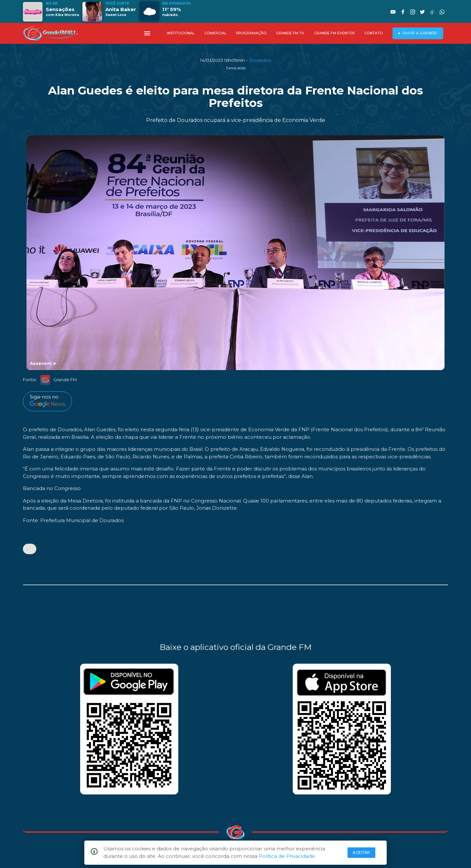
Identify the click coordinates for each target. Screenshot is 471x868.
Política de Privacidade (287, 856)
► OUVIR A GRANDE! (418, 33)
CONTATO (374, 33)
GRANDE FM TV (290, 33)
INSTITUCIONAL (181, 33)
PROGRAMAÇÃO (251, 33)
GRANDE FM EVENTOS (334, 33)
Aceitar (361, 852)
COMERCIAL (215, 33)
